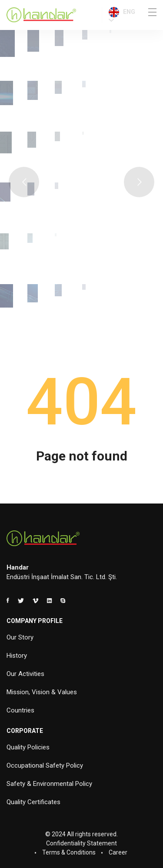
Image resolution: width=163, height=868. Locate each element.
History (17, 656)
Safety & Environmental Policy (49, 784)
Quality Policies (28, 747)
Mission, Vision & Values (42, 692)
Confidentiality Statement (81, 843)
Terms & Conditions (69, 852)
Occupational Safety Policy (45, 765)
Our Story (20, 637)
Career (118, 852)
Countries (20, 710)
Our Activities (25, 674)
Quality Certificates (33, 802)
